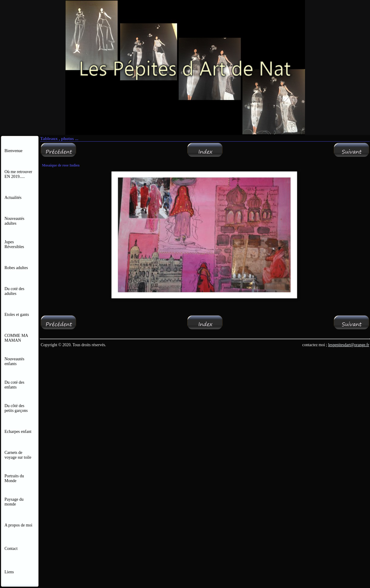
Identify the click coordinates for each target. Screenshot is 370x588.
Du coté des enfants (14, 385)
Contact (11, 549)
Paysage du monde (14, 502)
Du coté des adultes (14, 291)
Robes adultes (16, 268)
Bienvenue (13, 151)
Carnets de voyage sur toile (18, 455)
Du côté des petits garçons (17, 408)
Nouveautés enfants (14, 361)
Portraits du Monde (14, 478)
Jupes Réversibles (14, 244)
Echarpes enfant (18, 432)
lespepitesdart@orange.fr (349, 345)
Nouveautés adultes (14, 221)
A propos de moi (18, 525)
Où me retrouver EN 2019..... (19, 174)
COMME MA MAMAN (16, 338)
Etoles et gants (17, 315)
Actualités (13, 198)
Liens (9, 572)
